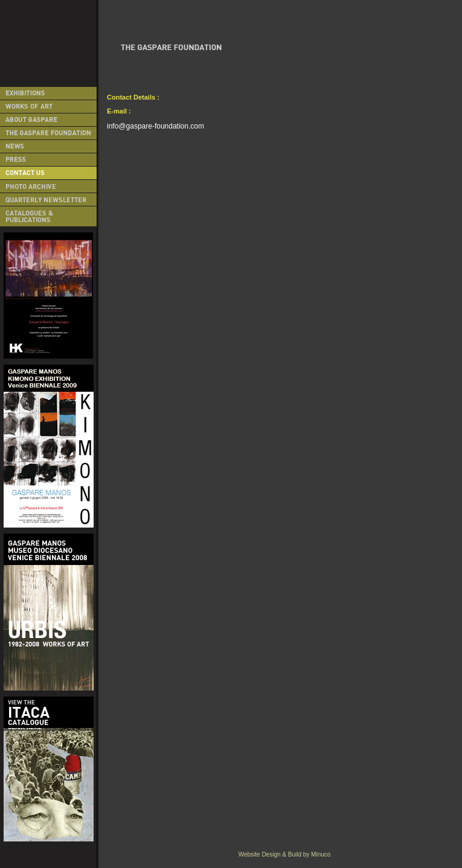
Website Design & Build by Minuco (285, 854)
